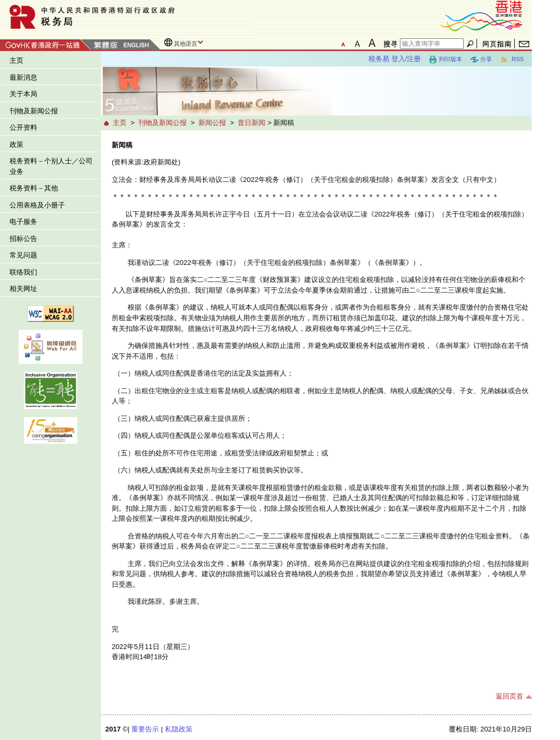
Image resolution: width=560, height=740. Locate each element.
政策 (16, 144)
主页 (16, 60)
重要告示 (145, 729)
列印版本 (445, 60)
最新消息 (23, 77)
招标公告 (23, 239)
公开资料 (23, 127)
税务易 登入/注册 (395, 59)
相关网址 (23, 289)
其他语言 (186, 44)
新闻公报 (212, 123)
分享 (481, 60)
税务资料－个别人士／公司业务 (51, 166)
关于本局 (23, 94)
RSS (512, 60)
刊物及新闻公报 (34, 111)
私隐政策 (179, 729)
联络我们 (23, 272)
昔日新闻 (252, 123)
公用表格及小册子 (37, 205)
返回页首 (509, 696)
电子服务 (23, 222)
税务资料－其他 (34, 188)
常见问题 (23, 255)
